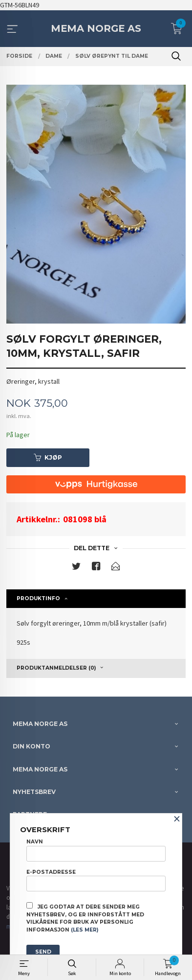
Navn (96, 850)
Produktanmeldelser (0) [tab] (56, 668)
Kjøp (48, 457)
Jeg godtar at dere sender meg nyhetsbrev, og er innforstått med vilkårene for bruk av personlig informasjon (85, 918)
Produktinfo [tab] (38, 598)
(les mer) (85, 930)
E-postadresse (96, 880)
